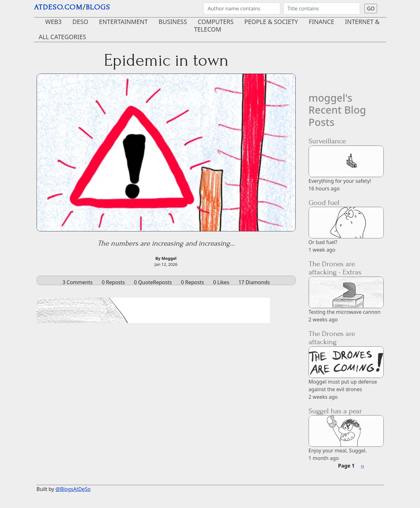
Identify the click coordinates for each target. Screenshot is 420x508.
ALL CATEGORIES (62, 37)
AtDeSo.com (58, 7)
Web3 (53, 22)
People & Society (271, 22)
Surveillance (327, 141)
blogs (98, 7)
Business (173, 22)
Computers (216, 22)
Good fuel (324, 203)
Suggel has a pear (335, 411)
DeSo (80, 22)
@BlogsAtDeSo (73, 489)
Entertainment (124, 22)
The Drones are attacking (332, 338)
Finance (321, 22)
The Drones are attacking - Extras (335, 268)
